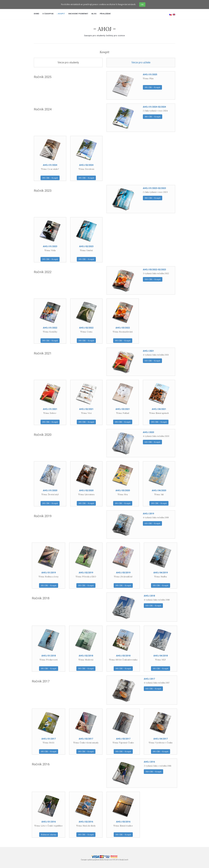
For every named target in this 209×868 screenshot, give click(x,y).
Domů (37, 14)
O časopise (48, 14)
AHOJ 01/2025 (150, 74)
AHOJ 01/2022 (50, 328)
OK (142, 5)
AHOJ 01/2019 (49, 573)
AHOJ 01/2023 (50, 246)
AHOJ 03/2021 (123, 409)
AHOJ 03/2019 (123, 573)
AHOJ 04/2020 (159, 490)
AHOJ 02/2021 (86, 409)
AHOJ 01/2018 (49, 656)
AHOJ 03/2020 (123, 490)
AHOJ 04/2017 (161, 739)
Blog (94, 14)
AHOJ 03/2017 (123, 739)
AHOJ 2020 (148, 432)
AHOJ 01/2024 (50, 165)
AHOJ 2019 (148, 514)
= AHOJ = (105, 29)
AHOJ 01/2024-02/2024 (154, 107)
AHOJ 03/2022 (123, 328)
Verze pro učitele (141, 63)
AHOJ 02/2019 (86, 573)
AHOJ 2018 (149, 596)
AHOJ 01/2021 (50, 409)
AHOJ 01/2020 (50, 490)
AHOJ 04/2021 (159, 409)
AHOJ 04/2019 (161, 573)
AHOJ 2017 (149, 679)
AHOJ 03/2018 (123, 656)
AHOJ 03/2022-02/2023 (154, 270)
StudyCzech (109, 860)
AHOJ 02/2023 (86, 246)
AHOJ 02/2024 (86, 165)
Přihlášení (105, 14)
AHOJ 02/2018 (86, 656)
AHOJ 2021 (148, 351)
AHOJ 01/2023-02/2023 (154, 188)
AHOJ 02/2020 (86, 490)
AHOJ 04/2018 (161, 656)
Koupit (61, 14)
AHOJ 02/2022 (86, 328)
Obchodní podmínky (78, 14)
